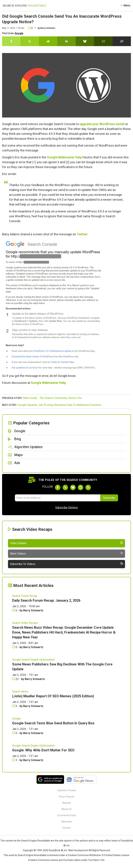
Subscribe (109, 498)
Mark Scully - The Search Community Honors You (52, 398)
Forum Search (67, 797)
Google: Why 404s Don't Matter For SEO (43, 750)
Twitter (82, 234)
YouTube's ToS (96, 860)
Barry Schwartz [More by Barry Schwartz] (33, 610)
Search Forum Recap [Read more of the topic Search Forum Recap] (25, 596)
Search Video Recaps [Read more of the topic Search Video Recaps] (25, 623)
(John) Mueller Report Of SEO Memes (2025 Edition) (53, 696)
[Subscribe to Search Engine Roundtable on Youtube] (81, 487)
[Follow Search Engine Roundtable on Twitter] (65, 487)
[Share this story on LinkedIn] (66, 41)
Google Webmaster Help (64, 157)
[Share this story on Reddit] (48, 41)
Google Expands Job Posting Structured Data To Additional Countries (60, 405)
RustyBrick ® (56, 850)
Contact (66, 828)
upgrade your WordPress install (102, 124)
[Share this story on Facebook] (11, 41)
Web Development (78, 850)
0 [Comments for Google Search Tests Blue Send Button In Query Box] (15, 733)
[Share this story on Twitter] (30, 41)
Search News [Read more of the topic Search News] (20, 692)
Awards (67, 803)
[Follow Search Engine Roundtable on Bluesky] (73, 487)
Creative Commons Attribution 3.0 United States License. (99, 855)
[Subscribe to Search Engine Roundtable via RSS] (88, 487)
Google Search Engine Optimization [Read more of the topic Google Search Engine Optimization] (33, 660)
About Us (66, 809)
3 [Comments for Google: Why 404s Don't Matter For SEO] (15, 760)
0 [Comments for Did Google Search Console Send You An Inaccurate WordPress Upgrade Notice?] (31, 28)
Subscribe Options (66, 507)
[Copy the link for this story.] (122, 41)
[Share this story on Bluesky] (85, 41)
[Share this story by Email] (103, 41)
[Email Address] (57, 498)
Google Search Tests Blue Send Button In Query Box (53, 723)
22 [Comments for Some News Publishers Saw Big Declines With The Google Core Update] (16, 679)
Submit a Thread (66, 790)
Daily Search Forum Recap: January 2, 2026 (46, 600)
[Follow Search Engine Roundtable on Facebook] (58, 487)
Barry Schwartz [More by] (48, 28)
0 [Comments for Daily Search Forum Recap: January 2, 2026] (15, 610)
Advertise (67, 822)
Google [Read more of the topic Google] (16, 719)
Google (19, 33)
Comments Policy (67, 815)
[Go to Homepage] (24, 6)
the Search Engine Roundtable (34, 841)
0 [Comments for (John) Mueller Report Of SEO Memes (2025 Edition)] (15, 706)
